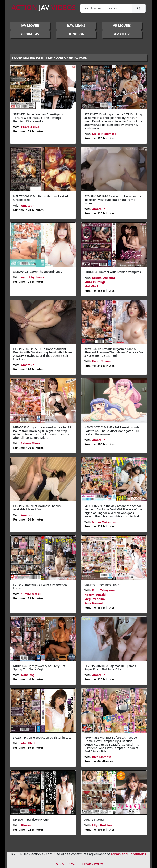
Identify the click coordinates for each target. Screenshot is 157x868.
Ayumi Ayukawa (33, 277)
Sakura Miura (31, 443)
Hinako (26, 825)
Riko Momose (102, 757)
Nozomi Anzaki (95, 595)
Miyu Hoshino (102, 825)
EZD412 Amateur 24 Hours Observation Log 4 (40, 587)
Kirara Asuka (30, 127)
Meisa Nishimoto (104, 134)
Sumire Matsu (31, 594)
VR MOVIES (122, 26)
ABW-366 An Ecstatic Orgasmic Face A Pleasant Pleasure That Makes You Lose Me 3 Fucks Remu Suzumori (114, 352)
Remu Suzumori (103, 361)
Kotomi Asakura (104, 278)
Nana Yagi (28, 675)
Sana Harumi (94, 603)
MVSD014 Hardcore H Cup (31, 820)
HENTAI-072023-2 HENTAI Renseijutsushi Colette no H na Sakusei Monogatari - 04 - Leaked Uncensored (113, 431)
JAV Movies (30, 26)
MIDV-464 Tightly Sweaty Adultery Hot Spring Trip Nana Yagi (39, 668)
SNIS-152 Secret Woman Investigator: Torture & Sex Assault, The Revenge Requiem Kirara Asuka (39, 118)
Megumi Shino (95, 599)
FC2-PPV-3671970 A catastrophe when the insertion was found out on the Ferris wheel (113, 200)
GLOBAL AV (30, 34)
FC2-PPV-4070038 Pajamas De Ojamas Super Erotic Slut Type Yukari (110, 668)
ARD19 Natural (94, 820)
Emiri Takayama (104, 590)
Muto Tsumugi (95, 282)
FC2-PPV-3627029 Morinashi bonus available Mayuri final (37, 508)
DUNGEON (76, 34)
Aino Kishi (28, 743)
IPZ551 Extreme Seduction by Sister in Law (42, 738)
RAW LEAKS (76, 26)
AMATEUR (122, 34)
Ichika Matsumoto (105, 522)
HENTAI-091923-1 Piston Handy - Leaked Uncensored (41, 198)
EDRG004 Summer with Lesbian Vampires (113, 272)
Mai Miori (91, 286)
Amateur (27, 206)
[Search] (106, 8)
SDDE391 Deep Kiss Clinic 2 (103, 585)
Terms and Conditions (128, 854)
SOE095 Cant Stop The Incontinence (38, 272)
